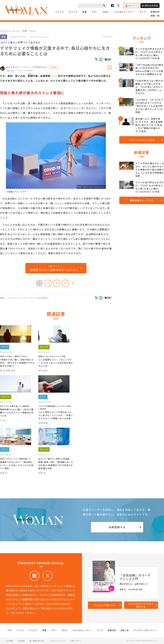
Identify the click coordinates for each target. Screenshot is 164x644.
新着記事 (155, 12)
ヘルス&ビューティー (124, 12)
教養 (85, 12)
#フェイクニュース (39, 37)
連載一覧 (155, 16)
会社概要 (10, 641)
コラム (33, 31)
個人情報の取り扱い (37, 641)
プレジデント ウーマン (10, 31)
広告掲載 (21, 641)
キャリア (73, 12)
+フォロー (53, 67)
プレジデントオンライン (145, 630)
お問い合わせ (76, 641)
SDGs (106, 12)
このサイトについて (58, 641)
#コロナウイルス (18, 37)
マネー (95, 12)
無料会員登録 (150, 6)
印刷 (109, 59)
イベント (60, 12)
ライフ (143, 12)
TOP (10, 630)
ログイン (131, 6)
